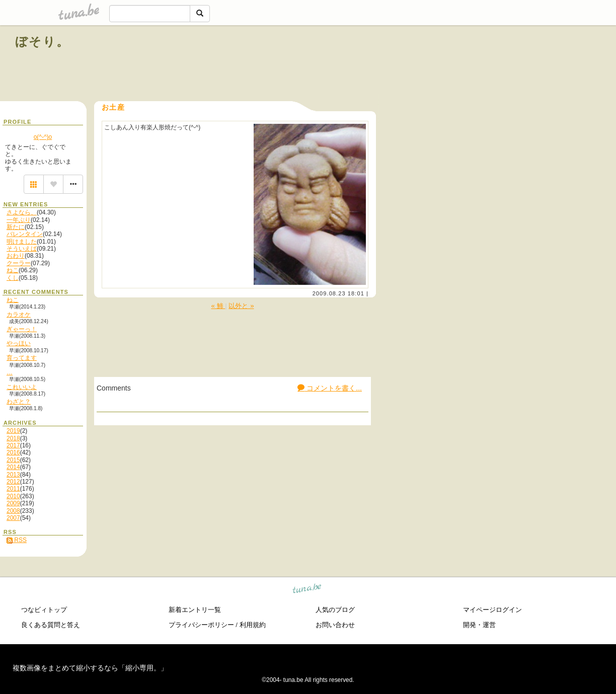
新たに (16, 227)
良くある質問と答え (51, 625)
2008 (13, 511)
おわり (16, 256)
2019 (13, 431)
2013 (13, 475)
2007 (13, 518)
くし (13, 278)
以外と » (241, 306)
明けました (22, 242)
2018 (13, 438)
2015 (13, 460)
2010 (13, 496)
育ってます (22, 358)
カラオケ (19, 315)
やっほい (19, 343)
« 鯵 (218, 306)
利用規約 (253, 625)
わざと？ (19, 402)
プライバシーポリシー (201, 625)
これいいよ (22, 387)
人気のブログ (335, 610)
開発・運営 (479, 625)
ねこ (13, 270)
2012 (13, 482)
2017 (13, 445)
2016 (13, 452)
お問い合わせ (335, 625)
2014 (13, 467)
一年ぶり (19, 220)
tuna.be (307, 590)
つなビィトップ (44, 610)
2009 (13, 503)
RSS (17, 540)
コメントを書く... (330, 388)
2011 (13, 489)
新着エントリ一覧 (195, 610)
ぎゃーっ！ (22, 329)
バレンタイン (25, 234)
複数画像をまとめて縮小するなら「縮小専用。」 (90, 668)
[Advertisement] (486, 64)
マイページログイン (492, 610)
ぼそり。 (43, 42)
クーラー (19, 263)
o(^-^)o (43, 137)
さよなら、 (22, 212)
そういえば (22, 249)
